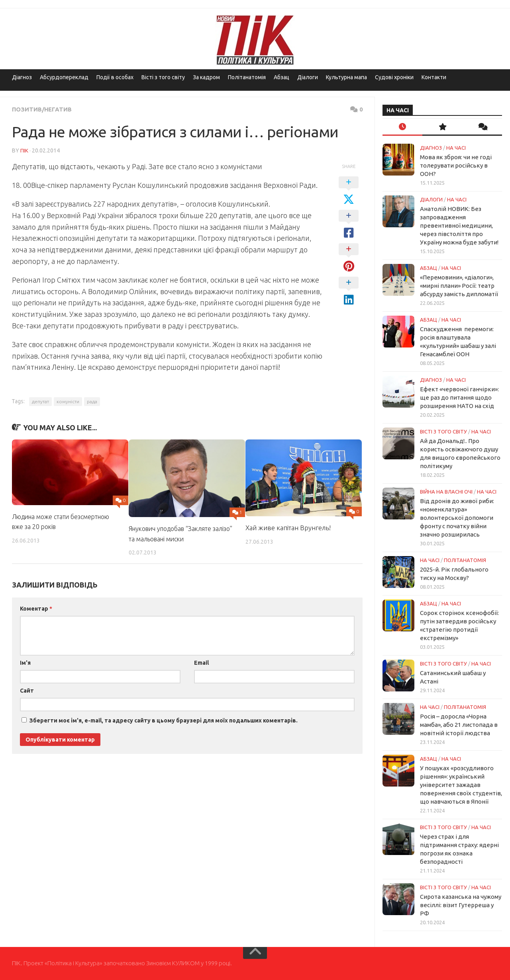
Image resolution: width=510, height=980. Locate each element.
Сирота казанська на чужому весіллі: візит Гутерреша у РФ (461, 905)
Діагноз (22, 77)
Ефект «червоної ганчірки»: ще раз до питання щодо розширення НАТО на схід (459, 397)
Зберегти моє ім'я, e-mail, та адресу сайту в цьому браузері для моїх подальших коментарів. (164, 720)
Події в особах (115, 77)
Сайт (27, 690)
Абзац (281, 77)
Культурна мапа (346, 77)
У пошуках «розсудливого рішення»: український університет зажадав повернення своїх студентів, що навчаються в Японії (461, 785)
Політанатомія (247, 77)
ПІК (24, 150)
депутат (40, 401)
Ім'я (25, 662)
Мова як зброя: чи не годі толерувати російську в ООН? (456, 165)
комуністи (68, 401)
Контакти (434, 77)
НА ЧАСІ (456, 148)
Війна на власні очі (446, 492)
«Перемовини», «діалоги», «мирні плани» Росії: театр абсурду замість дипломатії (459, 286)
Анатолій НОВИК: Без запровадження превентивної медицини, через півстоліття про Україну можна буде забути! (459, 225)
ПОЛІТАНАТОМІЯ (465, 560)
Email (201, 662)
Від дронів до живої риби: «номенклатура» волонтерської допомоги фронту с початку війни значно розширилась (457, 518)
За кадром (206, 77)
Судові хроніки (394, 77)
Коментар (36, 608)
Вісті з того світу (163, 77)
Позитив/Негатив (44, 109)
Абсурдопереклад (64, 77)
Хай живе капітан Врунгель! (288, 527)
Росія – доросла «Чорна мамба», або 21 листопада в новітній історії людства (459, 725)
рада (92, 401)
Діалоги (308, 77)
